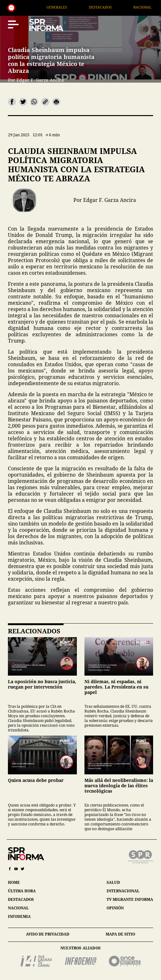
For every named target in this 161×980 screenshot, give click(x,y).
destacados (21, 899)
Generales (67, 7)
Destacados (111, 7)
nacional (18, 908)
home (14, 882)
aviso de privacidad (48, 934)
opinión (115, 908)
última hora (22, 891)
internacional (123, 891)
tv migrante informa (130, 899)
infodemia (19, 916)
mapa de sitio (120, 934)
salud (113, 882)
